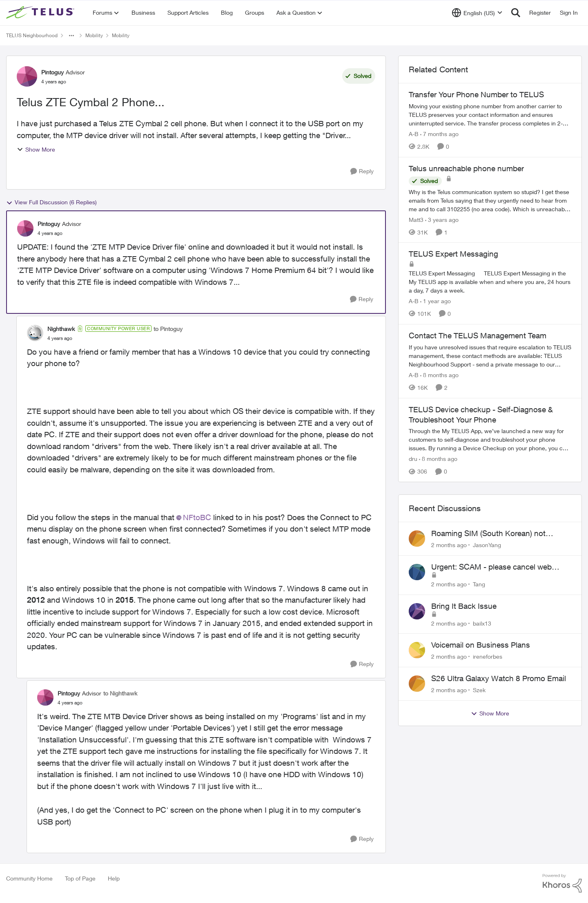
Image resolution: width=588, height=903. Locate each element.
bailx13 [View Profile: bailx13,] (482, 623)
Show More (36, 149)
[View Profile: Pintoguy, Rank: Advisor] (27, 76)
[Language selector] (477, 13)
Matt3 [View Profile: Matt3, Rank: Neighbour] (416, 219)
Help (114, 878)
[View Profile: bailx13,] (417, 611)
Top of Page (80, 878)
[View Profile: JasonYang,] (417, 539)
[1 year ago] (435, 301)
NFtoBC (197, 517)
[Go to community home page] (41, 13)
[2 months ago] (449, 545)
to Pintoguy (168, 329)
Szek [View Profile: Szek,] (479, 690)
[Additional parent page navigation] (71, 36)
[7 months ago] (439, 134)
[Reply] (362, 171)
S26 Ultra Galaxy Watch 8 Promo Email (499, 678)
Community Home (29, 878)
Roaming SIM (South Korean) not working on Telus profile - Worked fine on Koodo (496, 534)
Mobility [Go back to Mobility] (94, 35)
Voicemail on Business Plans (481, 645)
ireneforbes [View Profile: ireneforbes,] (488, 656)
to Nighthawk (120, 693)
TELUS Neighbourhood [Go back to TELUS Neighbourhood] (32, 35)
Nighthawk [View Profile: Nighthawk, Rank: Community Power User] (61, 329)
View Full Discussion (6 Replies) (51, 202)
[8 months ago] (439, 375)
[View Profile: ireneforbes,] (417, 650)
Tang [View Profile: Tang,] (479, 584)
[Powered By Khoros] (562, 883)
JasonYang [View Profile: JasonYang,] (487, 545)
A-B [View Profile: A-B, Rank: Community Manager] (414, 134)
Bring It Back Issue (464, 606)
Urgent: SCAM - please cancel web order (491, 567)
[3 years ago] (442, 219)
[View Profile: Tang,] (417, 572)
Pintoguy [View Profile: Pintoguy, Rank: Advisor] (52, 72)
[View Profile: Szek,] (417, 684)
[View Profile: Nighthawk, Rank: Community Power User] (35, 333)
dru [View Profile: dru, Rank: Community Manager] (413, 459)
